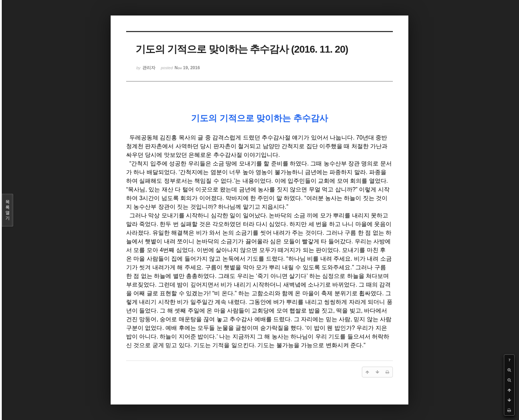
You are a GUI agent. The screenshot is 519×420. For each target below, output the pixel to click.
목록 (8, 210)
